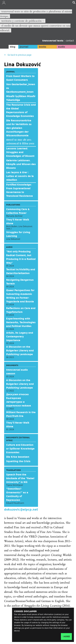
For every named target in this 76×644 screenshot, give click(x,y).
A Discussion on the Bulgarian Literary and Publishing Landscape (20, 350)
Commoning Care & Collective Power (18, 211)
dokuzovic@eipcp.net (21, 509)
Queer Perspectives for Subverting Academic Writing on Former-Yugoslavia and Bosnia (20, 296)
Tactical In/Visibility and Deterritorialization (21, 271)
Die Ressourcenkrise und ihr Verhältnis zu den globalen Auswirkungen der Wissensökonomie (19, 128)
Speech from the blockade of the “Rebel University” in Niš (20, 478)
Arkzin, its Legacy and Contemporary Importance (20, 337)
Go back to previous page (19, 55)
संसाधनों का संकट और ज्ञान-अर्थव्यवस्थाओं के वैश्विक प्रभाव (20, 142)
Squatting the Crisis (18, 461)
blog (13, 47)
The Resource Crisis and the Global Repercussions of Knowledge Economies (21, 110)
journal (24, 47)
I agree (66, 636)
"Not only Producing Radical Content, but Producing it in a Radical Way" (21, 257)
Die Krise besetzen (18, 457)
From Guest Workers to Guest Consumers (20, 78)
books (43, 47)
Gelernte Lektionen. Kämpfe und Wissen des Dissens (21, 164)
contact (70, 41)
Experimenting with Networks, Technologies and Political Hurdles (21, 322)
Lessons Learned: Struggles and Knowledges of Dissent (20, 152)
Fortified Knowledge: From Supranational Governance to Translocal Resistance (20, 190)
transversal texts (53, 41)
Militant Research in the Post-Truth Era (21, 414)
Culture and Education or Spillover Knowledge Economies (20, 449)
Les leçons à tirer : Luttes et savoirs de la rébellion (20, 176)
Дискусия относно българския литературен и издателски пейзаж (19, 400)
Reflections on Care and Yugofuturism (21, 310)
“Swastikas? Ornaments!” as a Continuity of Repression (17, 494)
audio (62, 47)
